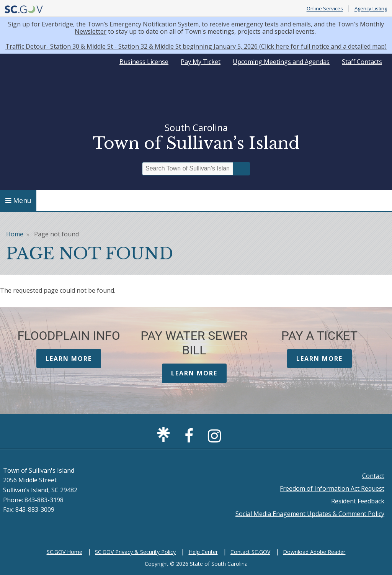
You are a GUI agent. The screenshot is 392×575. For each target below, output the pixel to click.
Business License (144, 62)
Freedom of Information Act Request (332, 488)
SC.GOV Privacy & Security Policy (135, 552)
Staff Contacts (362, 62)
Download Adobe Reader (314, 552)
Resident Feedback (358, 501)
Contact (373, 476)
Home (15, 234)
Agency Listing (371, 9)
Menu (18, 200)
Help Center (203, 552)
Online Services (325, 9)
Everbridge (57, 24)
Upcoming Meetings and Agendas (281, 62)
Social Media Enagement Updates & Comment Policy (310, 514)
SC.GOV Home (65, 552)
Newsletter (91, 31)
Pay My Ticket (201, 62)
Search (242, 169)
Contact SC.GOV (250, 552)
